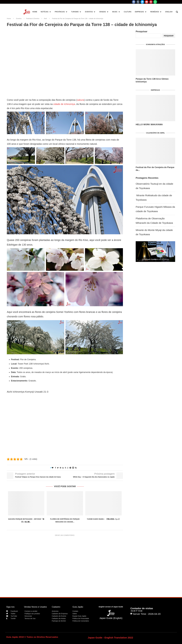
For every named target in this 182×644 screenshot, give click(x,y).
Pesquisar (141, 31)
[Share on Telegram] (70, 468)
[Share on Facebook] (55, 468)
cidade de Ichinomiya (64, 104)
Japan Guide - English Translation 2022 (110, 638)
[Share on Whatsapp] (68, 468)
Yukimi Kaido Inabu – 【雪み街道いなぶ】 (104, 519)
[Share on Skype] (76, 468)
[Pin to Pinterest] (60, 468)
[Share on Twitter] (58, 468)
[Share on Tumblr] (65, 468)
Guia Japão (78, 607)
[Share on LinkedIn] (63, 468)
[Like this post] (53, 468)
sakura (81, 100)
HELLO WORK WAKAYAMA (149, 125)
